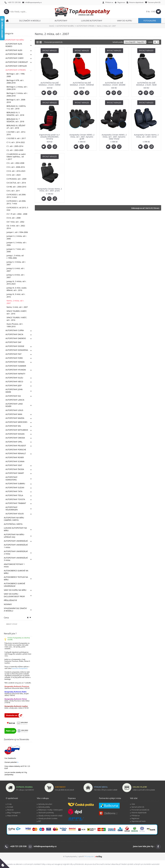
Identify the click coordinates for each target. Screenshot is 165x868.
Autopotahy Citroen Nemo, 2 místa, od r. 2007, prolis (50, 190)
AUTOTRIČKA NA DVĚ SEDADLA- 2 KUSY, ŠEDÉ (146, 84)
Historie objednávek (138, 813)
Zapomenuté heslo (138, 821)
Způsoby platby (43, 807)
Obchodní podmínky (45, 813)
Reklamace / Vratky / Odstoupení (50, 810)
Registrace (135, 818)
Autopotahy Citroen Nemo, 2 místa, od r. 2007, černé (146, 136)
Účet (132, 804)
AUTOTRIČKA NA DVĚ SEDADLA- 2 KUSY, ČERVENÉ (82, 84)
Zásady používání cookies (47, 818)
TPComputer (89, 856)
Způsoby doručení (44, 804)
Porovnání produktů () (140, 810)
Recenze (10, 810)
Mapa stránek (12, 816)
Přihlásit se (135, 816)
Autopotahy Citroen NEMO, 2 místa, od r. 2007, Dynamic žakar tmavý (114, 137)
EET (39, 821)
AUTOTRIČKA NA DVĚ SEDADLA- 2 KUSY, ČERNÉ (50, 84)
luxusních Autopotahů (20, 668)
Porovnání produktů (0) (53, 42)
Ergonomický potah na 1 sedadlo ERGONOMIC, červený (50, 137)
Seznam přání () (137, 807)
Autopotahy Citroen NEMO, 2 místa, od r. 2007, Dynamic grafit (82, 137)
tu (18, 762)
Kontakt (9, 807)
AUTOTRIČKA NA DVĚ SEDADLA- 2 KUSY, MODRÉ (114, 84)
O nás (9, 804)
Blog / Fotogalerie (13, 813)
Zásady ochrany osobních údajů (50, 816)
